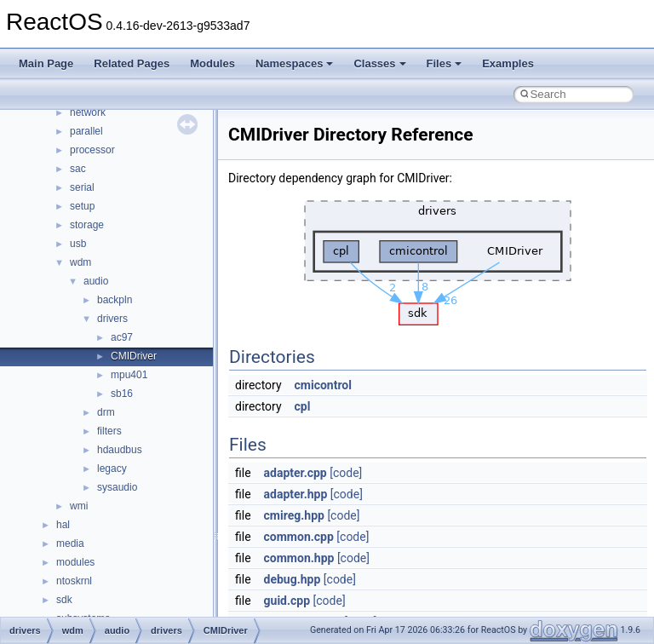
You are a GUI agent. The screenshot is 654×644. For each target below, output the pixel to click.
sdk (64, 600)
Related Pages (132, 63)
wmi (79, 506)
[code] (346, 473)
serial (82, 187)
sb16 (122, 394)
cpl (303, 406)
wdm (80, 262)
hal (63, 525)
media (70, 543)
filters (109, 431)
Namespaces (295, 63)
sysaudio (117, 487)
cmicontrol (323, 385)
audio (96, 281)
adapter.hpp (296, 494)
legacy (112, 469)
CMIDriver (134, 356)
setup (82, 206)
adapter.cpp (295, 473)
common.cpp (299, 537)
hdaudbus (120, 450)
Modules (212, 63)
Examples (508, 63)
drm (106, 412)
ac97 (122, 337)
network (88, 112)
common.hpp (299, 558)
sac (78, 169)
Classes (379, 63)
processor (92, 150)
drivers (112, 319)
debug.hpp (293, 579)
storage (87, 225)
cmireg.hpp (294, 515)
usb (78, 244)
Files (445, 63)
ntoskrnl (74, 581)
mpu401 (129, 375)
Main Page (46, 63)
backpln (115, 300)
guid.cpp (287, 601)
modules (75, 562)
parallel (86, 131)
